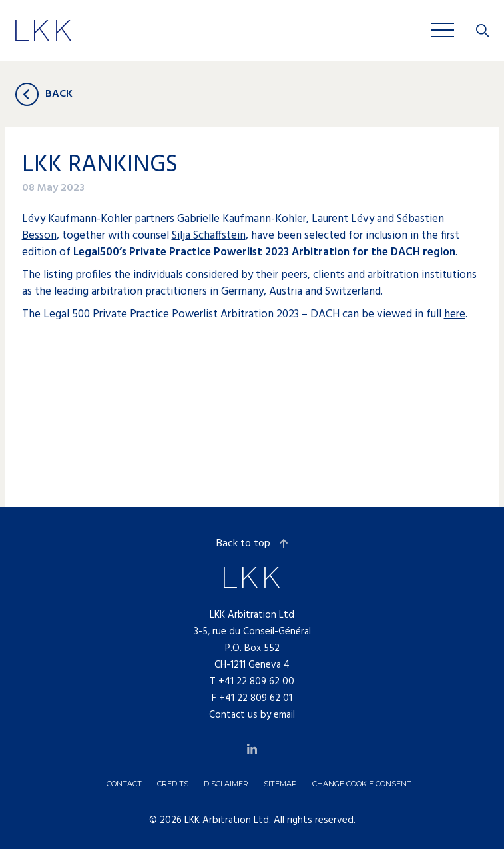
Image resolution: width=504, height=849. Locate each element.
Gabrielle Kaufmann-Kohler (242, 219)
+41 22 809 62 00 (256, 682)
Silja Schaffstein (209, 236)
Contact (124, 784)
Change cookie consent (362, 784)
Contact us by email (252, 715)
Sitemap (280, 784)
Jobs (238, 30)
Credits (173, 784)
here (455, 314)
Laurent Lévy (343, 219)
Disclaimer (226, 784)
